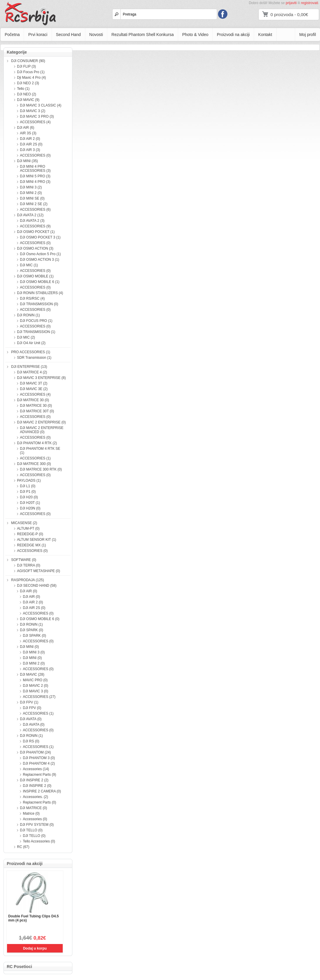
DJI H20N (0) (30, 508)
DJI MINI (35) (27, 161)
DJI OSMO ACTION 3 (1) (40, 260)
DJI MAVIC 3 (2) (33, 111)
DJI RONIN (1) (28, 315)
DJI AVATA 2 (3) (32, 221)
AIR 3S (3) (28, 133)
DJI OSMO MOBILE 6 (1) (40, 282)
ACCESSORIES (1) (35, 458)
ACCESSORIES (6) (35, 210)
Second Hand (68, 35)
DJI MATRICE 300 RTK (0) (41, 469)
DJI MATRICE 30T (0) (37, 411)
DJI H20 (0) (29, 497)
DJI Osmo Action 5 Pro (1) (40, 254)
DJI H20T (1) (30, 503)
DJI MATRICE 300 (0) (34, 464)
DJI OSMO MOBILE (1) (35, 276)
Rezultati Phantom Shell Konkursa (142, 35)
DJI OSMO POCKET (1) (36, 232)
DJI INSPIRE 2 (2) (34, 780)
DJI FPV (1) (29, 702)
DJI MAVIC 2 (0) (35, 686)
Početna (12, 35)
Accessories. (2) (35, 797)
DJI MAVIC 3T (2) (34, 383)
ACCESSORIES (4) (35, 122)
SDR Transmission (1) (34, 358)
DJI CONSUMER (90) (28, 61)
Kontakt (265, 35)
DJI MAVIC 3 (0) (35, 691)
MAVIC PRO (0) (35, 680)
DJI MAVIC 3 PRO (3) (37, 116)
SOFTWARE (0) (24, 560)
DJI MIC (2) (26, 337)
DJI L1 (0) (28, 486)
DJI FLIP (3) (26, 66)
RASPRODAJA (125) (28, 580)
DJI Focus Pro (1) (31, 72)
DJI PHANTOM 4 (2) (39, 763)
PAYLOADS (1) (29, 480)
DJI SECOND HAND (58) (37, 586)
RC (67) (23, 847)
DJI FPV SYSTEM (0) (37, 825)
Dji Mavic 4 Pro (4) (32, 78)
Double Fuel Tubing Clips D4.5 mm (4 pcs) (33, 918)
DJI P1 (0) (28, 492)
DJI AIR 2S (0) (31, 144)
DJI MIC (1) (29, 265)
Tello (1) (23, 89)
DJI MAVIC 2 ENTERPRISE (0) (41, 422)
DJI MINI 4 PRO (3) (35, 182)
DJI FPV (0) (32, 708)
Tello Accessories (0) (39, 841)
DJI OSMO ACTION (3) (35, 248)
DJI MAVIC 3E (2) (34, 389)
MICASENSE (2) (24, 523)
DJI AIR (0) (29, 591)
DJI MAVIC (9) (28, 100)
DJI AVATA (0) (31, 719)
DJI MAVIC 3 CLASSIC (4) (41, 105)
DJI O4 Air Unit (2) (31, 343)
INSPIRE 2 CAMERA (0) (42, 791)
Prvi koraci (38, 35)
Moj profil (308, 35)
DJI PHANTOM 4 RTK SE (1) (40, 451)
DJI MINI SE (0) (32, 198)
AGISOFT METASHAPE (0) (39, 571)
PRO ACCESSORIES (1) (31, 352)
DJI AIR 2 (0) (30, 139)
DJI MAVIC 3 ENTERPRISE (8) (41, 378)
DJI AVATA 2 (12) (30, 215)
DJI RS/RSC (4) (32, 298)
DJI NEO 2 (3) (28, 83)
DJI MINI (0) (29, 647)
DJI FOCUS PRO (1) (36, 321)
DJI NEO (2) (27, 94)
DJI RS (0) (31, 741)
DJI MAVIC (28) (32, 674)
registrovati (310, 3)
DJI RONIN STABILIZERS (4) (40, 293)
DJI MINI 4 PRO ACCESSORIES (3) (35, 169)
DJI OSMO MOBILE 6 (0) (40, 619)
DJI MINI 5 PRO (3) (35, 176)
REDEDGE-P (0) (30, 534)
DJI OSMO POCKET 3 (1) (40, 237)
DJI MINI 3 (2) (31, 187)
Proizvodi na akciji (233, 35)
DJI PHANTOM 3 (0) (39, 758)
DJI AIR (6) (26, 128)
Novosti (96, 35)
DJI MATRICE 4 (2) (32, 372)
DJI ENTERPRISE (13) (29, 367)
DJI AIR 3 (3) (30, 150)
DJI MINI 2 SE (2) (34, 204)
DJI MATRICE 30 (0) (33, 400)
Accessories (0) (35, 819)
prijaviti (291, 3)
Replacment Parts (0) (39, 802)
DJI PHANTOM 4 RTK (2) (37, 443)
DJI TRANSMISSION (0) (39, 304)
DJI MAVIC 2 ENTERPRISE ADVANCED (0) (42, 430)
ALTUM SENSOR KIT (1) (37, 540)
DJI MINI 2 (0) (31, 193)
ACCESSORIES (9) (35, 226)
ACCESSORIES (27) (39, 697)
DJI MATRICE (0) (33, 808)
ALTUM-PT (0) (28, 528)
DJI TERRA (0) (29, 565)
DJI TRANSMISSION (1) (36, 332)
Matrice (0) (31, 813)
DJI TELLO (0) (31, 830)
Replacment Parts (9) (39, 775)
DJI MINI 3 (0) (34, 652)
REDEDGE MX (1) (32, 545)
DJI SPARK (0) (32, 630)
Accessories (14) (36, 769)
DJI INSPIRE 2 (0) (37, 786)
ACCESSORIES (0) (35, 155)
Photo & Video (195, 35)
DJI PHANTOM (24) (35, 752)
